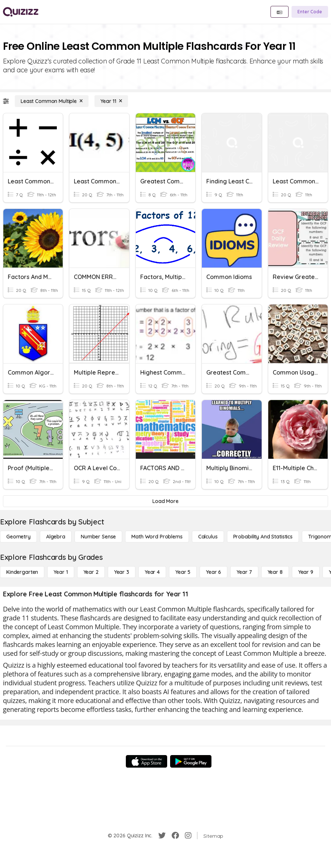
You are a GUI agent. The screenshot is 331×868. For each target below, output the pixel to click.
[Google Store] (191, 761)
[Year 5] (183, 572)
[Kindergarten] (22, 572)
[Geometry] (18, 537)
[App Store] (146, 761)
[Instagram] (188, 836)
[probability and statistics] (263, 537)
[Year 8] (275, 572)
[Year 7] (244, 572)
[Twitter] (162, 836)
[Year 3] (122, 572)
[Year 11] (111, 101)
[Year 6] (213, 572)
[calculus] (208, 537)
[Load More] (165, 501)
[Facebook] (175, 836)
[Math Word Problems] (157, 537)
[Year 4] (152, 572)
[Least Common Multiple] (52, 101)
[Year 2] (91, 572)
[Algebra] (56, 537)
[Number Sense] (98, 537)
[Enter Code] (310, 12)
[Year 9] (306, 572)
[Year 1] (61, 572)
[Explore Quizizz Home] (21, 12)
